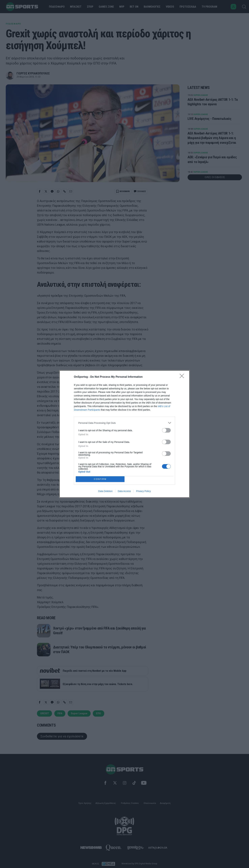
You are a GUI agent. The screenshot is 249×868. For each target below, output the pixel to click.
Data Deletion (105, 491)
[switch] (166, 430)
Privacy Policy (143, 491)
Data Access (124, 491)
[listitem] (124, 423)
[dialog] (124, 434)
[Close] (183, 377)
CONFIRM (100, 479)
